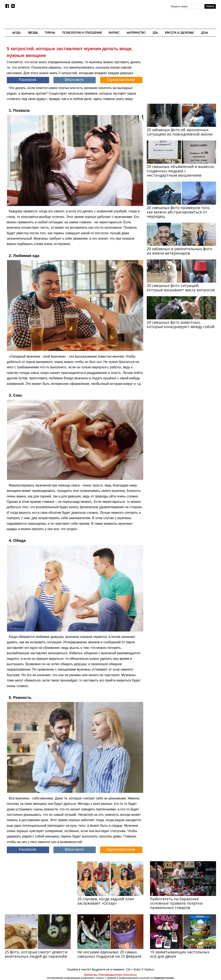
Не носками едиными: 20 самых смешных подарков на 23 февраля (109, 954)
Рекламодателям (110, 975)
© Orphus (148, 969)
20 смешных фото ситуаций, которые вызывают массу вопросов (181, 288)
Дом (204, 33)
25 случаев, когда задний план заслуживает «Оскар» (106, 901)
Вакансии (91, 975)
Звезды (33, 33)
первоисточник (164, 978)
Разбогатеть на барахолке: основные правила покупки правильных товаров (176, 903)
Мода (16, 33)
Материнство (136, 33)
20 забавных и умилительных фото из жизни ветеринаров (179, 251)
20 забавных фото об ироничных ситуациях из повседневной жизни (180, 132)
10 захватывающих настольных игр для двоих (180, 954)
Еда (155, 33)
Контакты (130, 975)
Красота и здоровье (179, 33)
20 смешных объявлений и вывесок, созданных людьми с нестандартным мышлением (181, 171)
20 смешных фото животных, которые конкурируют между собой (181, 324)
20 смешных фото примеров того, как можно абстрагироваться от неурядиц (178, 212)
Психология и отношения (82, 33)
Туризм (50, 33)
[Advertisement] (181, 71)
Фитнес (114, 33)
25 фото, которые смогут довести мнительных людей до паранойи (36, 954)
